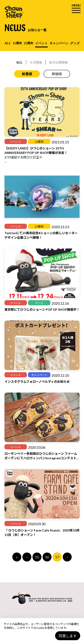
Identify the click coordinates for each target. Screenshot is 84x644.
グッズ (75, 43)
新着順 (27, 74)
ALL (8, 43)
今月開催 (36, 63)
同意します (68, 636)
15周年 (17, 43)
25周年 (29, 43)
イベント (41, 43)
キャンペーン (59, 43)
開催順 (57, 74)
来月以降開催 (58, 63)
